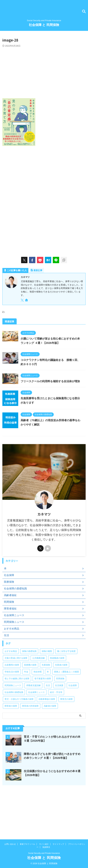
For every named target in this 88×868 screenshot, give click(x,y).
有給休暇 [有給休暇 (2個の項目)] (38, 672)
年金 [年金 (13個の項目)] (26, 672)
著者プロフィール (27, 844)
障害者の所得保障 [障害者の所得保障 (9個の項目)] (30, 706)
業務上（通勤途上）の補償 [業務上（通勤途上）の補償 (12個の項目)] (66, 672)
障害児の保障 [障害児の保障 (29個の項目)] (66, 699)
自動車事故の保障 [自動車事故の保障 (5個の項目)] (47, 699)
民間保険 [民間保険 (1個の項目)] (60, 679)
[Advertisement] (44, 71)
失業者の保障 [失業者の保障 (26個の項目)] (61, 665)
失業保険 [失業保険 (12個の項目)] (46, 665)
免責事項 (46, 847)
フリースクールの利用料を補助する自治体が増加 (50, 381)
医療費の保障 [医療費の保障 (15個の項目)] (30, 665)
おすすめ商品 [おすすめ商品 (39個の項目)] (11, 651)
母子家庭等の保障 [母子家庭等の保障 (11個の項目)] (43, 679)
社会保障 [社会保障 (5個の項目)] (73, 685)
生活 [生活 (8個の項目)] (48, 685)
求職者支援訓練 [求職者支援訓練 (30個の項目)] (33, 685)
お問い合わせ (10, 844)
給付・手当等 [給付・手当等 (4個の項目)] (56, 692)
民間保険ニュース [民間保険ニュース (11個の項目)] (13, 685)
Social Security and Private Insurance (44, 853)
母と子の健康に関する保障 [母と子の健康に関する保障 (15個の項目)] (17, 679)
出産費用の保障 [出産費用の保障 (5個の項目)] (12, 665)
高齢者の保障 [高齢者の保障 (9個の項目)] (50, 706)
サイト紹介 (44, 844)
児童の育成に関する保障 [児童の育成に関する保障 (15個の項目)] (16, 658)
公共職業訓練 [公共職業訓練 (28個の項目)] (39, 658)
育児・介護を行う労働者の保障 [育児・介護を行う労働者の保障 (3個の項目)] (19, 699)
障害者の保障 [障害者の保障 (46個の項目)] (11, 706)
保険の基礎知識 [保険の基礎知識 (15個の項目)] (29, 651)
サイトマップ (58, 844)
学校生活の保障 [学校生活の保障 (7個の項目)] (12, 672)
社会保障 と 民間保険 (44, 25)
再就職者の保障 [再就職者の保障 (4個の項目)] (57, 658)
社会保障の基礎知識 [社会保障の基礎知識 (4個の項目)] (14, 692)
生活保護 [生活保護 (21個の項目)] (59, 685)
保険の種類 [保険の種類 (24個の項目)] (47, 651)
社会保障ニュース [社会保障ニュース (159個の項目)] (36, 692)
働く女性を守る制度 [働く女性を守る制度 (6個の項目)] (66, 651)
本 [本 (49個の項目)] (48, 672)
